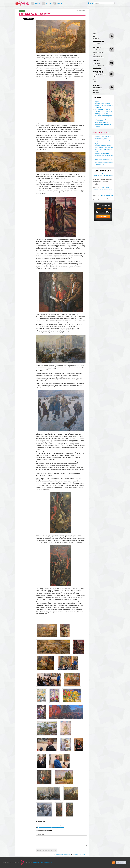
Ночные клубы (97, 50)
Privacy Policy (48, 863)
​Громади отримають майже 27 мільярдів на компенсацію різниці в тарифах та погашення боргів (104, 155)
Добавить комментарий (47, 850)
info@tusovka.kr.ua (38, 863)
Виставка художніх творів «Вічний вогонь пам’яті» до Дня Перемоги (104, 106)
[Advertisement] (105, 20)
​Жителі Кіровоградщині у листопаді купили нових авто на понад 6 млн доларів (104, 150)
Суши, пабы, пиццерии (99, 41)
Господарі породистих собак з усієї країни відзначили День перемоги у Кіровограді (104, 111)
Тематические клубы (98, 57)
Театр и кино (96, 63)
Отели (95, 79)
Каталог (60, 3)
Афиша (37, 3)
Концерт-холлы (97, 68)
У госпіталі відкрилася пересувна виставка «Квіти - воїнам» (103, 125)
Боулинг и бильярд (98, 52)
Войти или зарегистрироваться (63, 855)
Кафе (94, 36)
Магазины (96, 90)
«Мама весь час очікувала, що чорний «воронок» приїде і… (103, 176)
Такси (95, 81)
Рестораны (96, 39)
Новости (48, 3)
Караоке (95, 54)
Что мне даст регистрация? (79, 855)
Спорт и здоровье (98, 88)
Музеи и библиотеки (98, 66)
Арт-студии (96, 93)
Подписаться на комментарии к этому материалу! (51, 827)
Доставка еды (97, 43)
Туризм (95, 77)
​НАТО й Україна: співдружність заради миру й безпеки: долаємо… (102, 189)
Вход (91, 3)
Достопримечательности (100, 74)
